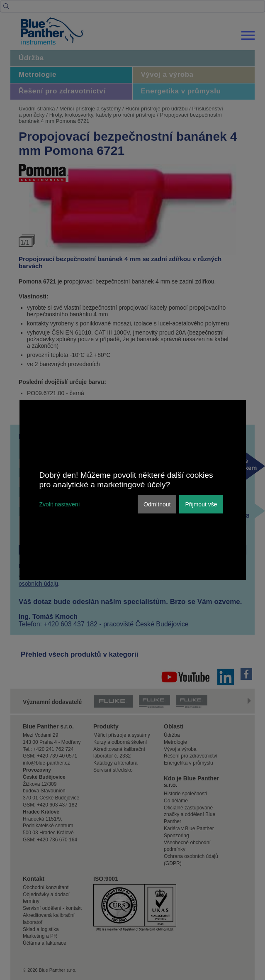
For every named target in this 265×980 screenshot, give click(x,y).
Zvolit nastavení (60, 504)
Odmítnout (157, 504)
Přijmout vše (201, 504)
